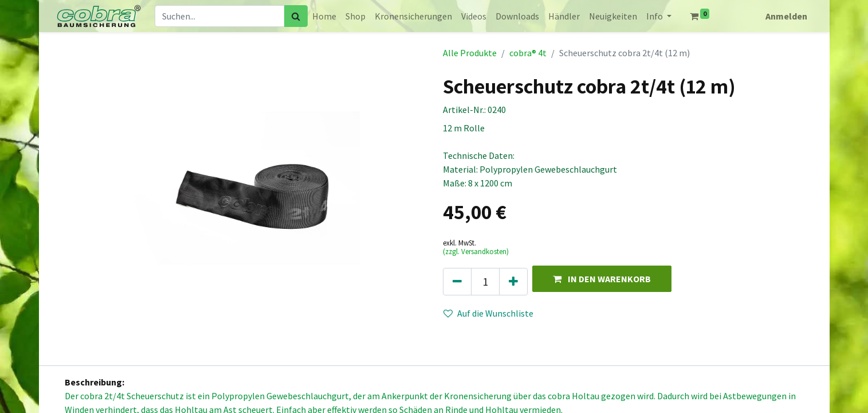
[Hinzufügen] (513, 282)
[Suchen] (296, 16)
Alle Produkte (470, 53)
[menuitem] (324, 16)
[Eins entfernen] (457, 282)
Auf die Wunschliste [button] (488, 313)
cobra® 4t (528, 53)
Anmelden (786, 16)
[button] (602, 278)
